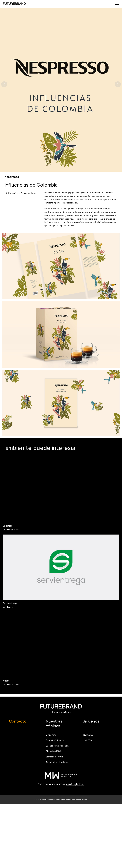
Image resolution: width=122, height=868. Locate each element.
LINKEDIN (87, 740)
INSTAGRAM (89, 735)
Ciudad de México (54, 751)
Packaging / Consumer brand (23, 193)
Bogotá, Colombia (55, 740)
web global (75, 784)
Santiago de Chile (54, 757)
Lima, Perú (51, 735)
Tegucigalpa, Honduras (57, 762)
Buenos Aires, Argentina (58, 746)
